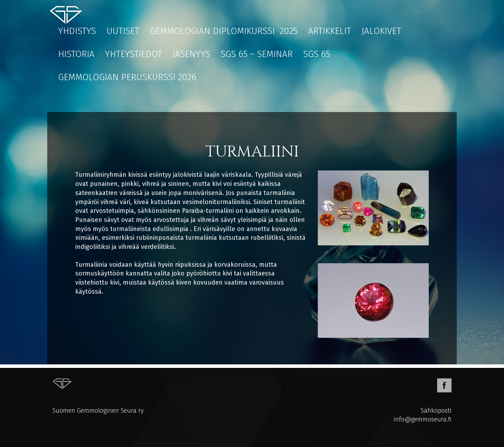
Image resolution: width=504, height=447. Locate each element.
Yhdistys (77, 31)
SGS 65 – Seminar (257, 54)
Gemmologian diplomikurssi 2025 (224, 31)
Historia (76, 54)
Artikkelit (330, 31)
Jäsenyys (191, 54)
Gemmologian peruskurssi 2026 (127, 77)
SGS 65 (317, 54)
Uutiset (123, 31)
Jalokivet (381, 31)
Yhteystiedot (134, 54)
